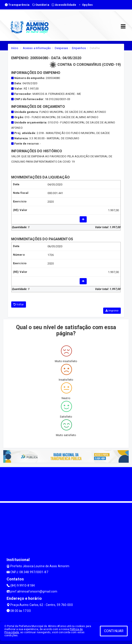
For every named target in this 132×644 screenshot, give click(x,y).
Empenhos (79, 48)
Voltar (19, 305)
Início (15, 48)
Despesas (61, 48)
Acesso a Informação (37, 48)
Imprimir (112, 311)
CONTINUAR (114, 631)
